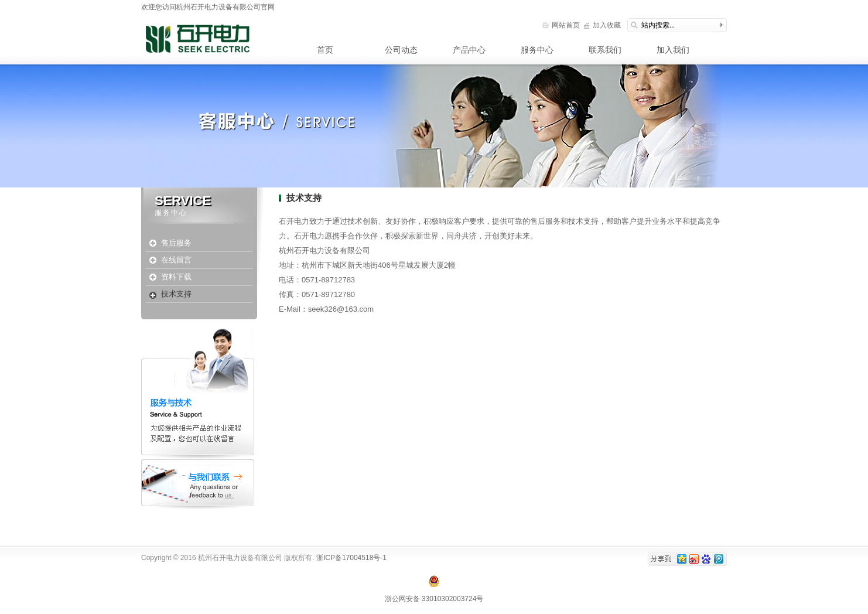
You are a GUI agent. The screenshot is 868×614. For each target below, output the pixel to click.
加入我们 (673, 50)
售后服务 (176, 243)
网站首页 (566, 25)
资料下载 (176, 277)
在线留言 (176, 260)
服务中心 (537, 50)
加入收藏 (607, 25)
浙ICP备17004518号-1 (351, 558)
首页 (325, 50)
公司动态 (401, 50)
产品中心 (469, 50)
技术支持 (176, 294)
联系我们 (605, 50)
